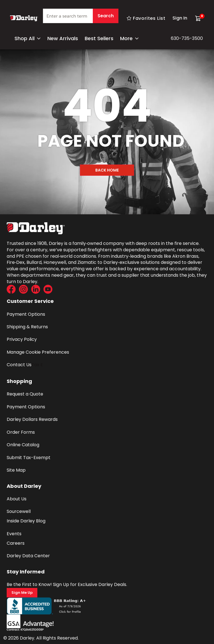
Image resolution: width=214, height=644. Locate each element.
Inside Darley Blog (26, 521)
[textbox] (81, 16)
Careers (16, 543)
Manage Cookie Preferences (38, 352)
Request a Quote (25, 394)
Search (106, 16)
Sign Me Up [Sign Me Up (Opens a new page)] (22, 593)
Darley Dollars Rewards (32, 419)
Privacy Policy (22, 339)
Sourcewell (19, 511)
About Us (17, 499)
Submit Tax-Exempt (29, 458)
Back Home (107, 170)
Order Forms (21, 432)
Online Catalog (23, 445)
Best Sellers (99, 38)
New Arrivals (63, 38)
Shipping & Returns (27, 327)
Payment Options (26, 314)
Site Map (16, 470)
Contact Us (19, 365)
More (129, 38)
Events (14, 534)
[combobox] (81, 18)
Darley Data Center (28, 556)
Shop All (28, 38)
